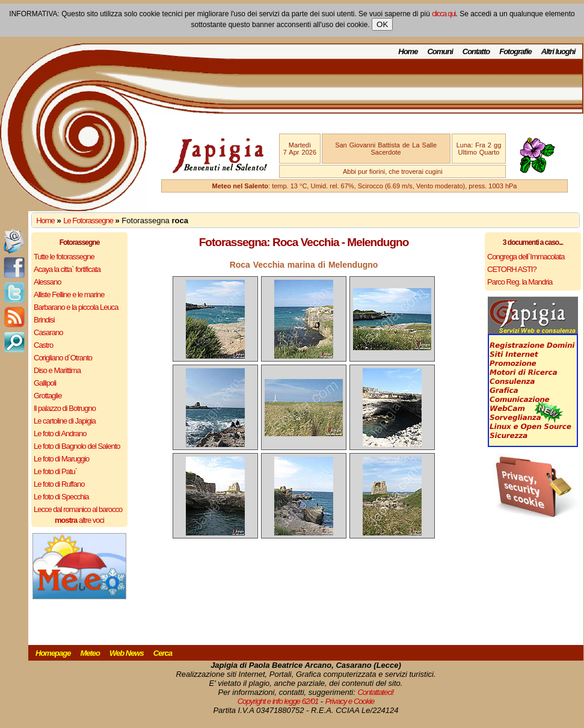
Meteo (90, 653)
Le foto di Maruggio (61, 459)
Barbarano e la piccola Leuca (76, 307)
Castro (43, 345)
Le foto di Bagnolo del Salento (77, 446)
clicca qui (444, 14)
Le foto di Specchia (61, 497)
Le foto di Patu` (55, 471)
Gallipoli (45, 383)
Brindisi (44, 320)
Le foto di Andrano (60, 433)
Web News (127, 653)
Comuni (440, 51)
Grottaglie (48, 396)
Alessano (47, 282)
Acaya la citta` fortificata (67, 269)
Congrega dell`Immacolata (526, 257)
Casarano (48, 332)
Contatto (476, 51)
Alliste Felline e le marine (69, 295)
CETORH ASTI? (512, 269)
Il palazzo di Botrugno (65, 408)
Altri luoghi (558, 51)
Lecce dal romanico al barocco (78, 509)
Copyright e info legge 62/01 (278, 701)
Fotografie (515, 51)
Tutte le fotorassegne (64, 257)
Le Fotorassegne (88, 221)
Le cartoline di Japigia (65, 421)
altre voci (79, 520)
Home (408, 51)
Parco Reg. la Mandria (520, 282)
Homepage (53, 653)
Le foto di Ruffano (59, 484)
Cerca (163, 653)
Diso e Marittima (57, 370)
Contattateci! (375, 692)
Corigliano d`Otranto (63, 358)
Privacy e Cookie (350, 701)
